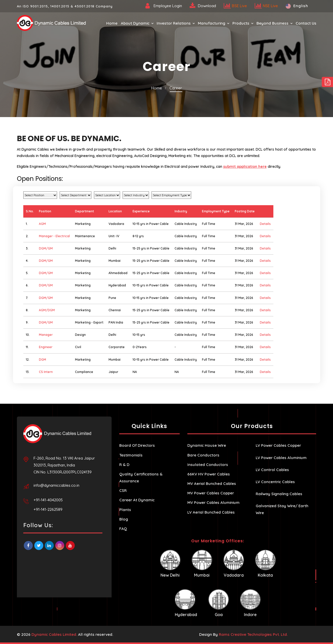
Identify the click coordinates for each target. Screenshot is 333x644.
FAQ (123, 529)
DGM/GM (46, 248)
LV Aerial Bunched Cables (211, 512)
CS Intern (46, 372)
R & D (124, 465)
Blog (124, 519)
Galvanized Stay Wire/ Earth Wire (282, 509)
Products (241, 23)
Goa (219, 603)
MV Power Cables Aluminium (213, 502)
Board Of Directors (137, 445)
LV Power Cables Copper (278, 445)
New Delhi (170, 564)
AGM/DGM (47, 310)
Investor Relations (174, 23)
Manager (46, 335)
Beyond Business (272, 23)
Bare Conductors (203, 455)
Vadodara (234, 564)
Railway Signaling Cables (279, 494)
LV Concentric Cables (275, 482)
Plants (125, 510)
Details (265, 224)
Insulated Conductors (208, 465)
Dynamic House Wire (207, 445)
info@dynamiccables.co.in (56, 485)
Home (112, 23)
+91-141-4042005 (48, 500)
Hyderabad (186, 603)
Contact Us (306, 23)
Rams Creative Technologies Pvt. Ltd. (253, 634)
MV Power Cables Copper (211, 493)
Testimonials (131, 455)
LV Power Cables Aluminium (281, 458)
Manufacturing (212, 23)
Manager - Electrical (54, 236)
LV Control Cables (272, 470)
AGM (42, 224)
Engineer (46, 347)
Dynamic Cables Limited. (54, 634)
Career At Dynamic (137, 500)
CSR (123, 490)
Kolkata (265, 564)
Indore (250, 603)
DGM (42, 360)
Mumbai (202, 564)
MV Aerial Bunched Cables (212, 484)
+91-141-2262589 (48, 509)
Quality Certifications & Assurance (141, 477)
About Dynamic (135, 23)
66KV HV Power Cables (209, 474)
